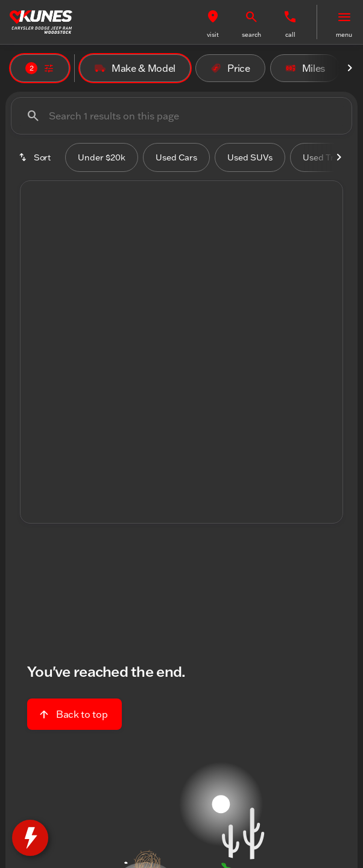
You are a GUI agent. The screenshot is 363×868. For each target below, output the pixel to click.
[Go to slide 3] (180, 408)
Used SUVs (250, 157)
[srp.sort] (36, 157)
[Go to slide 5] (216, 408)
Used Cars (176, 157)
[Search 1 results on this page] (181, 116)
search (251, 35)
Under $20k (102, 157)
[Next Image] (350, 68)
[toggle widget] (30, 838)
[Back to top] (74, 714)
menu (344, 35)
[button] (213, 22)
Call (290, 35)
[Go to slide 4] (198, 408)
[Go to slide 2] (162, 408)
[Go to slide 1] (144, 408)
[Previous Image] (39, 302)
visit (213, 35)
